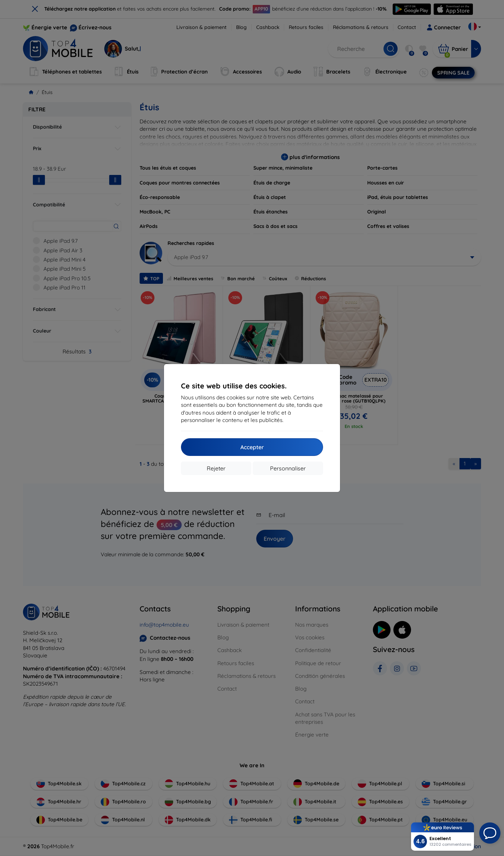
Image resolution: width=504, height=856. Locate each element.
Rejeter (216, 468)
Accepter (252, 447)
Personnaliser (288, 468)
